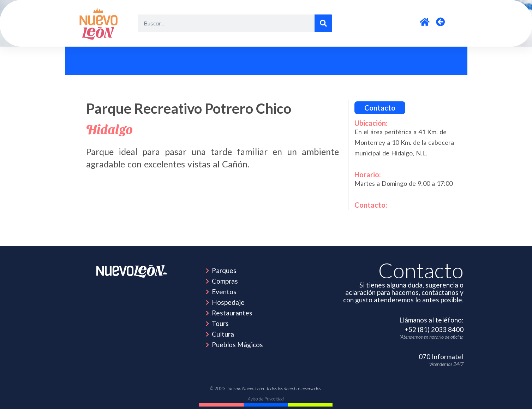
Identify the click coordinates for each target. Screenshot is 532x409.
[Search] (323, 23)
